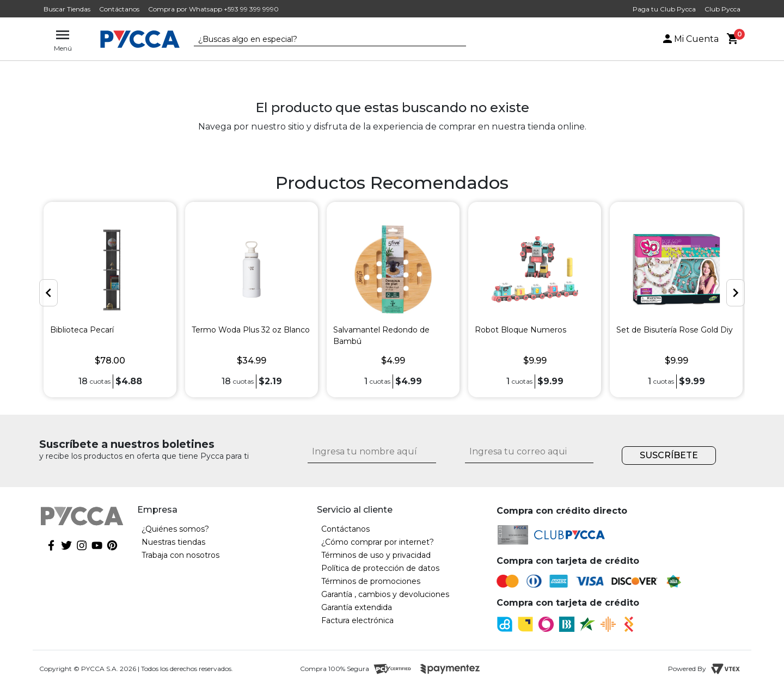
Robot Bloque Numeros (520, 330)
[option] (110, 300)
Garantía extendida (357, 607)
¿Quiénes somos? (175, 529)
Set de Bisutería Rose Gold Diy (675, 330)
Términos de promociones (371, 581)
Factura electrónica (357, 620)
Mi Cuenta (690, 39)
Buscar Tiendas (67, 9)
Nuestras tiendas (173, 542)
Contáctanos (119, 9)
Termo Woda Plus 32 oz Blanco (251, 330)
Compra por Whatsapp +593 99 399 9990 (213, 9)
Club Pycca (722, 9)
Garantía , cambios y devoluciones (385, 594)
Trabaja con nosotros (180, 555)
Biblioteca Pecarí (82, 330)
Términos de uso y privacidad (376, 555)
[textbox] (322, 40)
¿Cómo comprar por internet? (378, 542)
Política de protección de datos (380, 568)
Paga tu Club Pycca (664, 9)
